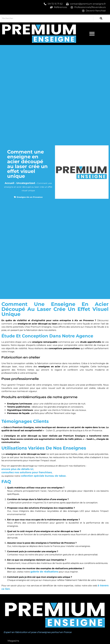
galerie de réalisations (44, 572)
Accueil (9, 183)
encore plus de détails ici (17, 469)
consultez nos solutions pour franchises (27, 472)
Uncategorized (26, 183)
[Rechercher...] (46, 18)
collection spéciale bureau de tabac (43, 476)
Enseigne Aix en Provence (30, 197)
